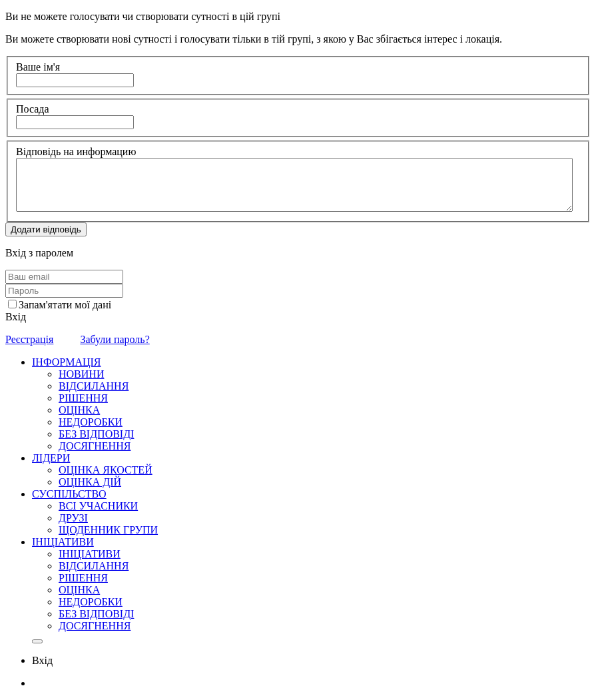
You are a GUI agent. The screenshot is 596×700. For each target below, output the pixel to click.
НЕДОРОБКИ (91, 422)
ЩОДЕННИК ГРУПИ (108, 530)
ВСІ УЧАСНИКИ (98, 506)
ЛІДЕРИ (51, 458)
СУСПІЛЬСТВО (69, 494)
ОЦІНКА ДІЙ (90, 482)
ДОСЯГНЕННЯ (95, 446)
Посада (33, 109)
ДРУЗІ (73, 518)
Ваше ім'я (38, 67)
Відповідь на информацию (76, 152)
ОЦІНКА (79, 410)
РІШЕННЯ (83, 398)
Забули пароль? (115, 339)
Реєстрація (29, 339)
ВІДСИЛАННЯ (94, 386)
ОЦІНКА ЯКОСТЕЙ (106, 470)
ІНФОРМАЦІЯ (67, 362)
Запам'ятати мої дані (65, 305)
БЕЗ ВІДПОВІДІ (96, 434)
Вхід (16, 317)
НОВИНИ (81, 374)
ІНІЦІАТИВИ (63, 542)
